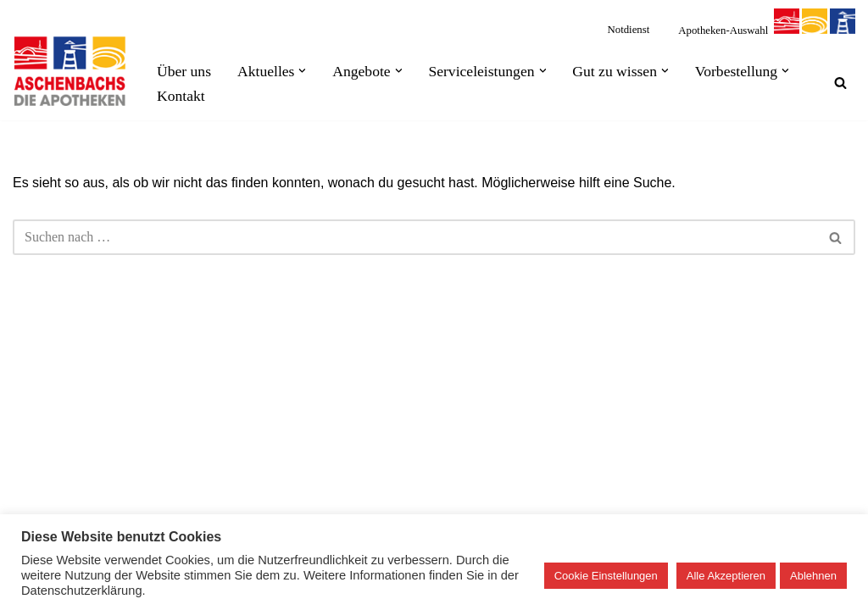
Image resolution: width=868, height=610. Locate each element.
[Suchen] (840, 83)
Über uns (184, 71)
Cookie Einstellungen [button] (606, 576)
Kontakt (181, 96)
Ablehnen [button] (813, 576)
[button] (302, 71)
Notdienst (629, 30)
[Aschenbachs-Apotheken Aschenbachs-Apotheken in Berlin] (70, 71)
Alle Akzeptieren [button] (726, 576)
